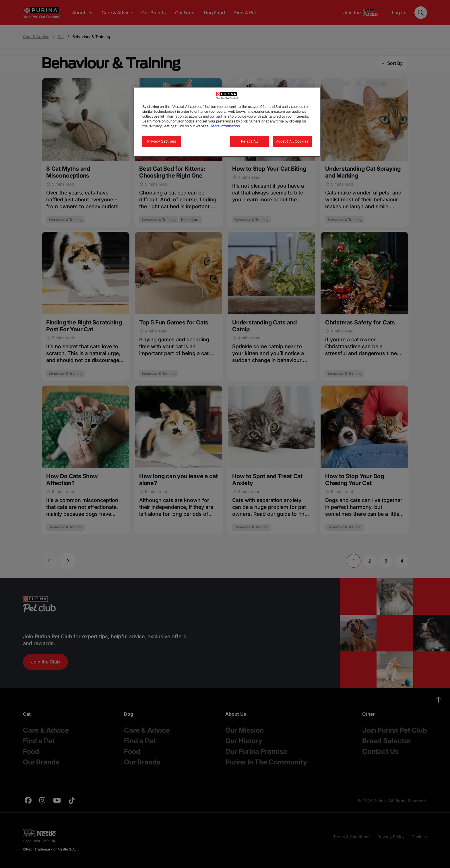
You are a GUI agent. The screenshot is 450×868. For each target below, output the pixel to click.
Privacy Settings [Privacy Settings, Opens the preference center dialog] (162, 141)
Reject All (250, 141)
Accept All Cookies (292, 141)
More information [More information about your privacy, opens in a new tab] (225, 126)
